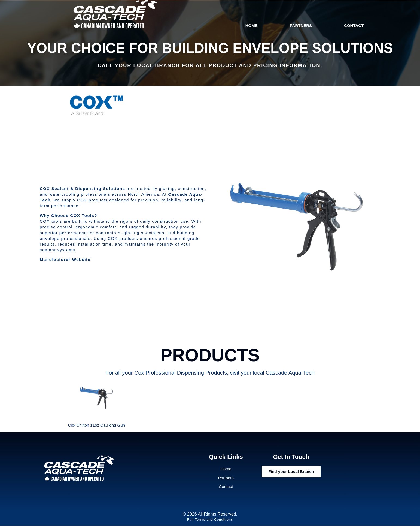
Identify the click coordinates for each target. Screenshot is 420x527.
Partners (301, 25)
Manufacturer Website (65, 259)
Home (252, 25)
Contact (354, 25)
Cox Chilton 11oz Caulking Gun (97, 425)
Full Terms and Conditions (210, 521)
